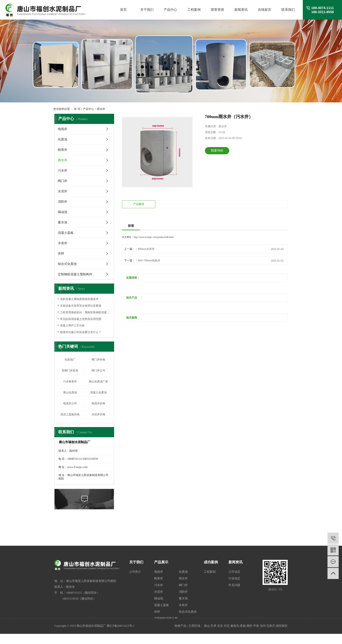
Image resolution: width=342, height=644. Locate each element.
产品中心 (170, 10)
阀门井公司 (98, 371)
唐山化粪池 (70, 392)
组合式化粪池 (67, 264)
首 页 (77, 109)
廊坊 (249, 626)
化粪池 (63, 139)
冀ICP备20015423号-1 (121, 626)
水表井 (63, 243)
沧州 (263, 626)
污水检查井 (70, 382)
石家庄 (271, 626)
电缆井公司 (70, 403)
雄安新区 (282, 626)
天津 (213, 626)
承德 (243, 626)
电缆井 (63, 129)
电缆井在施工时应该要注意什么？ (81, 332)
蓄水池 (63, 222)
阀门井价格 (98, 360)
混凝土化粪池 (98, 392)
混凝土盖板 (66, 233)
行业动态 (234, 578)
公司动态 (234, 572)
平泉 (256, 626)
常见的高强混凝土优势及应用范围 (81, 319)
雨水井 (101, 109)
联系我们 (288, 10)
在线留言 (265, 10)
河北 (227, 626)
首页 (123, 10)
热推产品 (180, 626)
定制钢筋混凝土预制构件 (75, 274)
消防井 (63, 202)
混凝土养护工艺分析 (72, 326)
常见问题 (234, 585)
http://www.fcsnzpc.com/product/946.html (154, 237)
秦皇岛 (235, 626)
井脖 (61, 253)
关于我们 (147, 10)
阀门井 (63, 181)
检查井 (63, 150)
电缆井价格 (98, 403)
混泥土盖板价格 (70, 414)
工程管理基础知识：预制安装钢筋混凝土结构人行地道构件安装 (86, 312)
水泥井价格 (98, 414)
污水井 (63, 170)
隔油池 (63, 212)
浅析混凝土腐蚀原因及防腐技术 (79, 299)
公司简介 (135, 572)
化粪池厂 (70, 360)
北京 (220, 626)
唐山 (207, 626)
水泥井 (63, 191)
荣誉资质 (217, 10)
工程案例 (194, 10)
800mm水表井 (146, 249)
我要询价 (217, 150)
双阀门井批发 (70, 371)
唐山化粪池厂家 (98, 382)
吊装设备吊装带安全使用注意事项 (81, 306)
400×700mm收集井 (149, 261)
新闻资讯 (241, 10)
